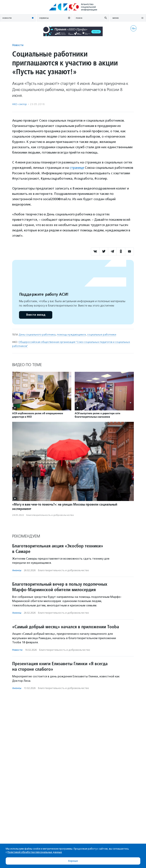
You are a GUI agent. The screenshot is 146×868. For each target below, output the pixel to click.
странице (77, 168)
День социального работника (37, 335)
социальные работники (102, 335)
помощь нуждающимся (71, 335)
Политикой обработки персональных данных (35, 852)
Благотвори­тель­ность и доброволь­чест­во (50, 515)
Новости (18, 45)
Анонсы (17, 570)
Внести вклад (36, 315)
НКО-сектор (19, 104)
